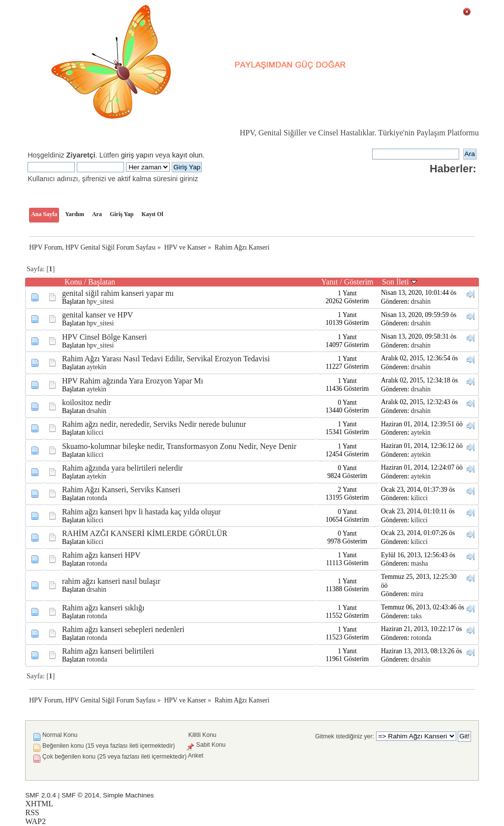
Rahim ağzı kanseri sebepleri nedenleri (123, 629)
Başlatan (102, 282)
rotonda (97, 498)
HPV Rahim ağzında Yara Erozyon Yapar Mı (133, 381)
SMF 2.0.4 (41, 795)
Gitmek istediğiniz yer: (345, 736)
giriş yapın (137, 155)
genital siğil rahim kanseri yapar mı (118, 293)
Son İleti (399, 282)
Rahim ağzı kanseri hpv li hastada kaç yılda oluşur (142, 512)
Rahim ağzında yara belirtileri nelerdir (122, 468)
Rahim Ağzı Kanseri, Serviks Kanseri (121, 490)
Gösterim (359, 282)
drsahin (421, 302)
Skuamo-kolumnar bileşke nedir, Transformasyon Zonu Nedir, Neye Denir (179, 446)
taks (416, 616)
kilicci (95, 432)
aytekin (96, 367)
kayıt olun (188, 155)
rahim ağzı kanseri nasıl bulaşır (111, 581)
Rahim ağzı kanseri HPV (101, 555)
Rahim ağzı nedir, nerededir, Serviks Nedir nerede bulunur (154, 424)
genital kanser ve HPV (97, 315)
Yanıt (330, 282)
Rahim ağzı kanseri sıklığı (103, 608)
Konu (73, 282)
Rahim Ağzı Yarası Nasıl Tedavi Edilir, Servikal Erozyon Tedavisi (166, 359)
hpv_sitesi (100, 302)
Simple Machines (128, 795)
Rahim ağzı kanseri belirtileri (108, 651)
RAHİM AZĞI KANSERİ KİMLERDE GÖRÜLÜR (145, 533)
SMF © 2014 (80, 795)
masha (420, 563)
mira (417, 594)
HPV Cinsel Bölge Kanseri (105, 337)
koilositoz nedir (87, 402)
